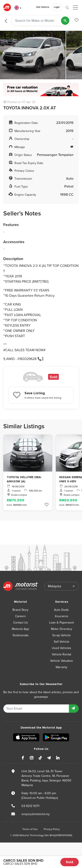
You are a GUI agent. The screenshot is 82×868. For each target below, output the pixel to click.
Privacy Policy (52, 829)
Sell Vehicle (43, 7)
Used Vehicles (62, 648)
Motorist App (20, 629)
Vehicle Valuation (62, 661)
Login (57, 7)
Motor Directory (62, 629)
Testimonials (20, 635)
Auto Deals (61, 610)
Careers (20, 616)
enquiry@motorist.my (36, 814)
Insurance (62, 616)
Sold (70, 862)
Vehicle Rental (61, 654)
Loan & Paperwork (62, 623)
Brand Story (20, 610)
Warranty (61, 667)
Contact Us (21, 623)
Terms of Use (30, 829)
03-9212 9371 (30, 806)
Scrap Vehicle (61, 635)
